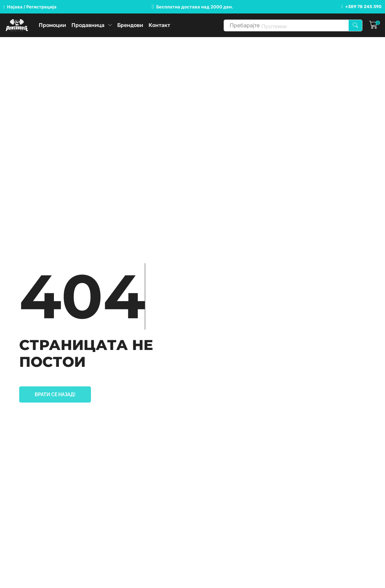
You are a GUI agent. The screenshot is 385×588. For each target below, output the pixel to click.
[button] (30, 7)
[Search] (355, 25)
